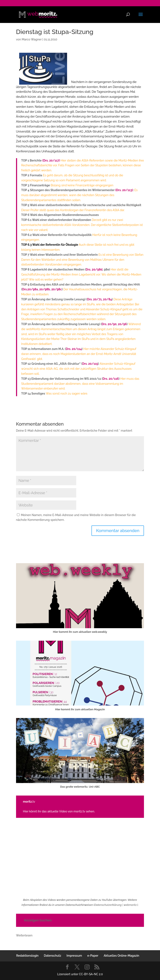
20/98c (56, 289)
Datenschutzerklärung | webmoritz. (116, 905)
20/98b (45, 289)
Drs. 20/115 (90, 364)
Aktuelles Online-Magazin (122, 956)
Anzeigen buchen (38, 920)
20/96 (122, 324)
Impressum (74, 956)
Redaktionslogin (27, 956)
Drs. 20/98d (94, 269)
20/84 (107, 299)
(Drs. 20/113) (124, 190)
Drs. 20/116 (111, 379)
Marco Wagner (32, 39)
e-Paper (93, 956)
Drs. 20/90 (109, 324)
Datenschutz (53, 956)
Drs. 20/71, (95, 299)
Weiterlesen (24, 936)
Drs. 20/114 (74, 349)
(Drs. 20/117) (51, 160)
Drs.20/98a (30, 289)
